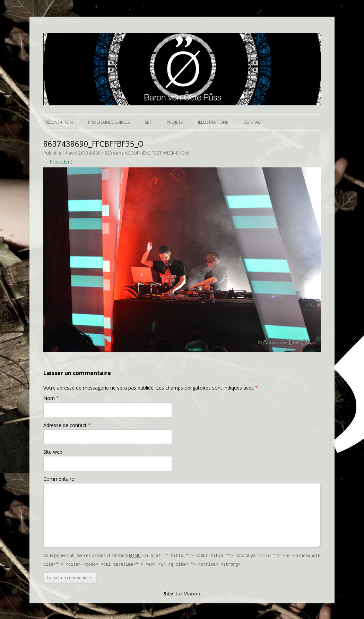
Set (148, 122)
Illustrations (213, 122)
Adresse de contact (67, 425)
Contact (253, 122)
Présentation (58, 122)
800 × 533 (102, 153)
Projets (175, 122)
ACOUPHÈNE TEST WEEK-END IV (157, 153)
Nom (51, 398)
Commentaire (59, 479)
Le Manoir (188, 593)
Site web (53, 452)
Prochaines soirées (109, 122)
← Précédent (58, 162)
